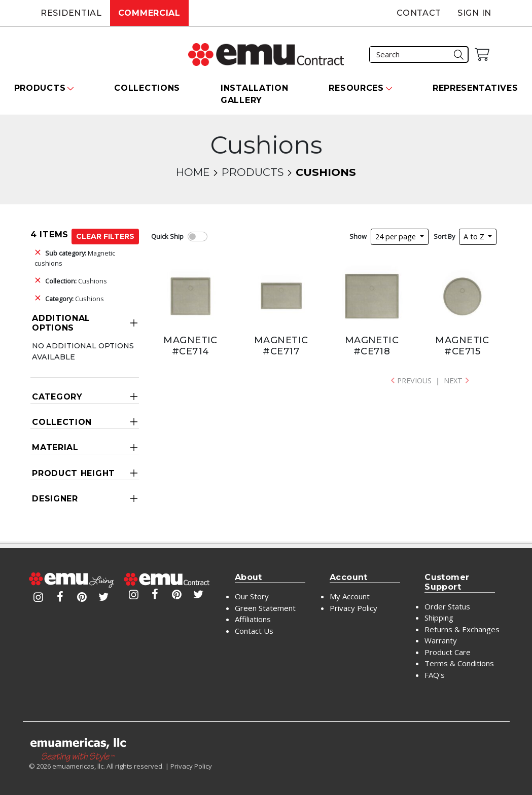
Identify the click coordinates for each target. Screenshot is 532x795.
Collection (62, 422)
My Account (350, 596)
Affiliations (253, 619)
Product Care (448, 652)
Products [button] (40, 88)
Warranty (441, 640)
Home (193, 172)
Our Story (252, 596)
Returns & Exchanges (462, 629)
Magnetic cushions (75, 258)
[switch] (197, 237)
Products (253, 172)
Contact (419, 13)
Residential (71, 13)
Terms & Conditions (459, 663)
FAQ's (435, 675)
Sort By (444, 236)
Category (57, 397)
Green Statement (265, 608)
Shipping (439, 618)
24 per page (397, 237)
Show (358, 236)
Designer (55, 499)
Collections (147, 88)
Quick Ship (167, 236)
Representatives (475, 88)
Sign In (474, 13)
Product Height (74, 473)
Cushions (76, 281)
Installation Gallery (254, 94)
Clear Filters (105, 236)
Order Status (447, 606)
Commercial (149, 13)
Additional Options (61, 323)
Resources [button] (356, 88)
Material (55, 447)
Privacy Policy (353, 608)
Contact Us (254, 631)
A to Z (475, 237)
